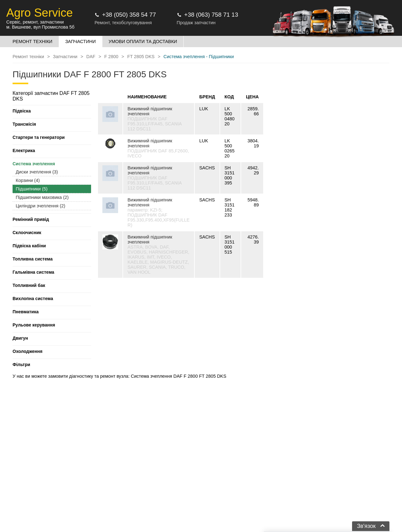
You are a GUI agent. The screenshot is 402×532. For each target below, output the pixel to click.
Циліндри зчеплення (41, 206)
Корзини (28, 180)
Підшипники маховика (42, 197)
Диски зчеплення (37, 172)
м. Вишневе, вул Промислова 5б (40, 27)
